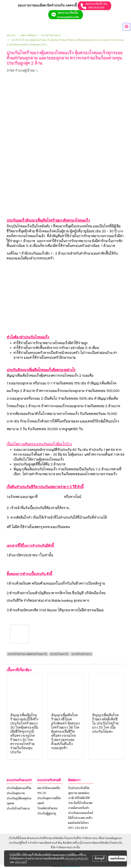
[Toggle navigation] (127, 27)
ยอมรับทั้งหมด (118, 858)
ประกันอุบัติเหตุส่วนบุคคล (19, 801)
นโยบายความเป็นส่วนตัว (76, 858)
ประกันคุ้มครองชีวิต (19, 788)
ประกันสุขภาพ (16, 793)
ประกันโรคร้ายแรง (18, 808)
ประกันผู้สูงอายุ (47, 813)
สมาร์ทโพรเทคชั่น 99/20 (49, 791)
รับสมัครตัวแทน (47, 808)
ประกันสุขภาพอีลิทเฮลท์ (49, 801)
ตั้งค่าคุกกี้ (100, 858)
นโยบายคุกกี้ (21, 862)
